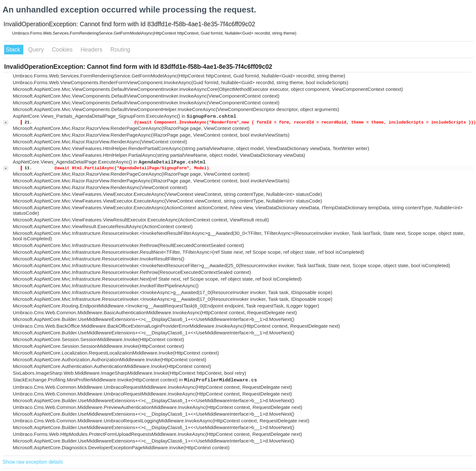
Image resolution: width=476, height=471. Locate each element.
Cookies (63, 50)
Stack (14, 50)
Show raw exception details (33, 462)
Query (37, 50)
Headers (92, 50)
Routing (120, 50)
